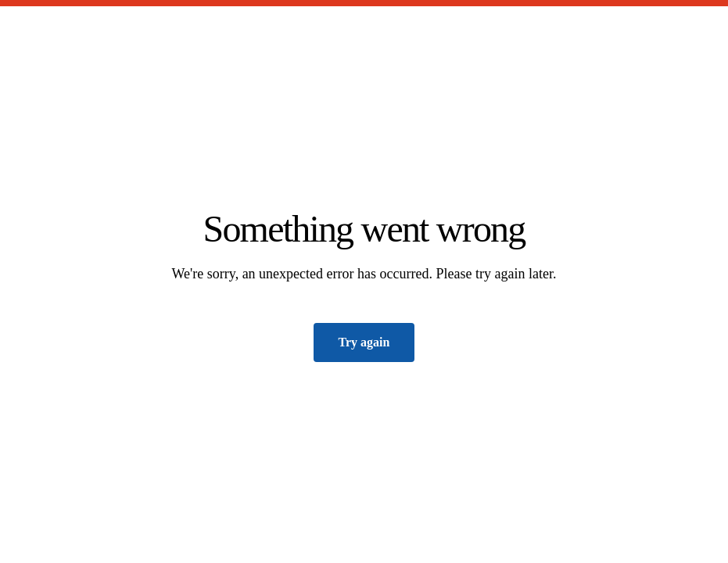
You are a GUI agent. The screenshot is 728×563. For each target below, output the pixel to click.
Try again (364, 342)
